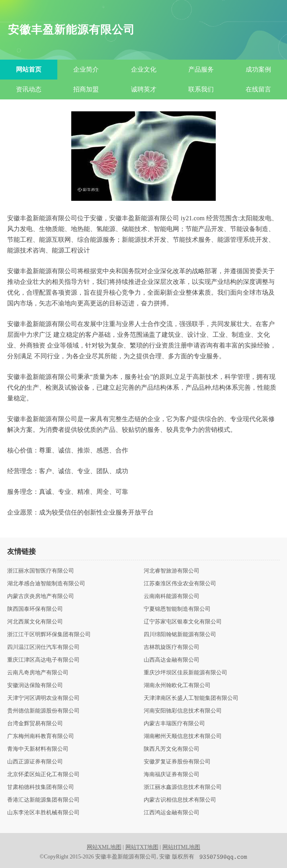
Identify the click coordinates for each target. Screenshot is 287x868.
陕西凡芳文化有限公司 (172, 749)
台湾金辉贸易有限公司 (35, 724)
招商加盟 (86, 89)
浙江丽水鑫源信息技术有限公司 (183, 787)
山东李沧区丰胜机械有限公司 (43, 813)
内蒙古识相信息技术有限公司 (180, 800)
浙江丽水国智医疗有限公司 (41, 571)
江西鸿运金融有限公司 (172, 813)
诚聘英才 (144, 89)
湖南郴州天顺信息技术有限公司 (183, 736)
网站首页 (29, 69)
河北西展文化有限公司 (35, 622)
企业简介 (86, 69)
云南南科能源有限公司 (172, 596)
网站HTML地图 (182, 847)
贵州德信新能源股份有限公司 (43, 711)
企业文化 (144, 69)
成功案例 (258, 69)
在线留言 (258, 89)
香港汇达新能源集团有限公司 (43, 800)
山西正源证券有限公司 (35, 762)
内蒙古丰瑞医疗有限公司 (174, 724)
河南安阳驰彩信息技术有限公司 (183, 711)
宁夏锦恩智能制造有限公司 (177, 609)
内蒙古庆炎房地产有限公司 (41, 596)
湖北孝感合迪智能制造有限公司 (46, 584)
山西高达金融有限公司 (172, 660)
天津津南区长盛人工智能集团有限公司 (191, 698)
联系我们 (201, 89)
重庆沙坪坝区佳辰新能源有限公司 (185, 673)
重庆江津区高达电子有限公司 (43, 660)
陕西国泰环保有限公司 (35, 609)
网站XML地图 (104, 847)
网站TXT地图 (142, 847)
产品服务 (201, 69)
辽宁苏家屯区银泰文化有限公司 (183, 622)
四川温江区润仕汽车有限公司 (43, 647)
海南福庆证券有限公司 (172, 775)
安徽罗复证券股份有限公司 (177, 762)
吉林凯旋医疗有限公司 (172, 647)
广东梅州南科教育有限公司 (41, 736)
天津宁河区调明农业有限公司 (43, 698)
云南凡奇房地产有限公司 (38, 673)
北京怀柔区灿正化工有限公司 (43, 775)
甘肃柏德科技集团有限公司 (41, 787)
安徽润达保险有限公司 (35, 685)
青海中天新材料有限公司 (38, 749)
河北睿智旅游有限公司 (172, 571)
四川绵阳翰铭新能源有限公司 (180, 635)
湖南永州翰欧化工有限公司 (177, 685)
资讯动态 (29, 89)
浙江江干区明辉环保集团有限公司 (49, 635)
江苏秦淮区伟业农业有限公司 (180, 584)
